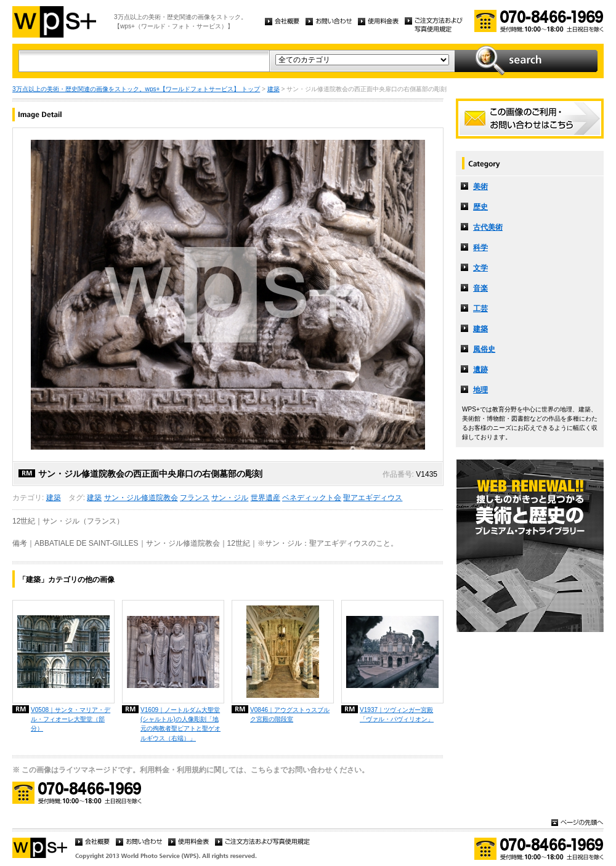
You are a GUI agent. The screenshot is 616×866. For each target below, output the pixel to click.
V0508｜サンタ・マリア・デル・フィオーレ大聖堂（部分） (71, 719)
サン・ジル (230, 498)
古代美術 (488, 227)
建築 (274, 89)
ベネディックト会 (312, 498)
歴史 (480, 207)
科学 (480, 248)
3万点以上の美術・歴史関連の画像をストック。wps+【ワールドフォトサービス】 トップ (136, 89)
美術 (480, 187)
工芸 (480, 309)
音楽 (480, 288)
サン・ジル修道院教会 (141, 498)
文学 (480, 268)
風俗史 (484, 349)
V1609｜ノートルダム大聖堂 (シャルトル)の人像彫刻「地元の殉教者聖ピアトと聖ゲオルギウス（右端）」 (180, 724)
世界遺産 (265, 498)
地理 (480, 390)
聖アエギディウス (373, 498)
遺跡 (480, 370)
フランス (195, 498)
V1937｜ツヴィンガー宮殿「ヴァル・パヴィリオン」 (397, 714)
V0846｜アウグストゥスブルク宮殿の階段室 (290, 714)
